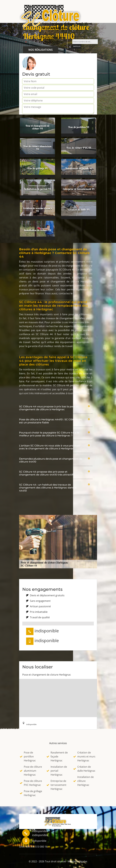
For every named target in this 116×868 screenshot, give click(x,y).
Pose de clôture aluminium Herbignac (31, 771)
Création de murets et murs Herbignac (84, 757)
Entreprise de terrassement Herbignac (56, 785)
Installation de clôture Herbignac (84, 781)
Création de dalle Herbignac (84, 769)
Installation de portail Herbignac (57, 771)
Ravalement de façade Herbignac (57, 757)
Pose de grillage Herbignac (31, 793)
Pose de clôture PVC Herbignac (31, 783)
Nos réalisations (41, 50)
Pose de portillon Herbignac (28, 757)
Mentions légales (78, 861)
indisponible (51, 37)
